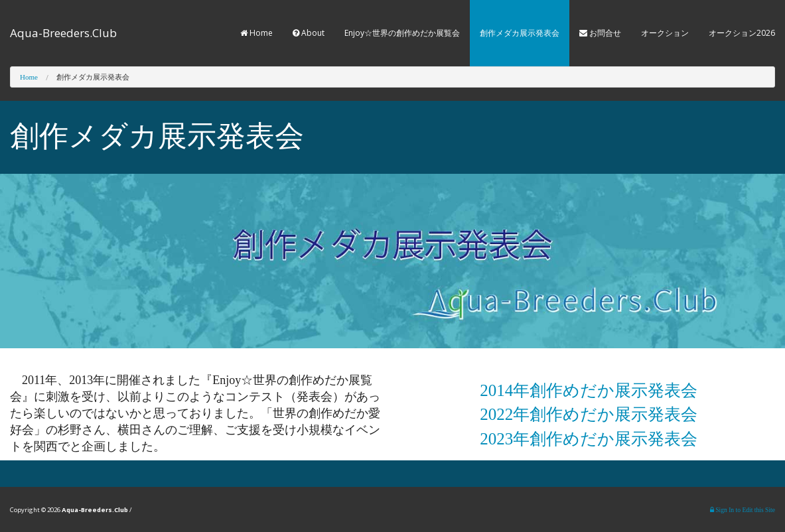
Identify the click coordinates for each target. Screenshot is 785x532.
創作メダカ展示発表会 (520, 33)
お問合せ (600, 33)
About (309, 33)
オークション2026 (742, 33)
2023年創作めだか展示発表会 (589, 439)
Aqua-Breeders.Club (63, 33)
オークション (665, 33)
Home (256, 33)
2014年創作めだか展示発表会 (589, 390)
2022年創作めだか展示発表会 (589, 414)
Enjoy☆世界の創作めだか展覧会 (402, 33)
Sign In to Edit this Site (743, 510)
